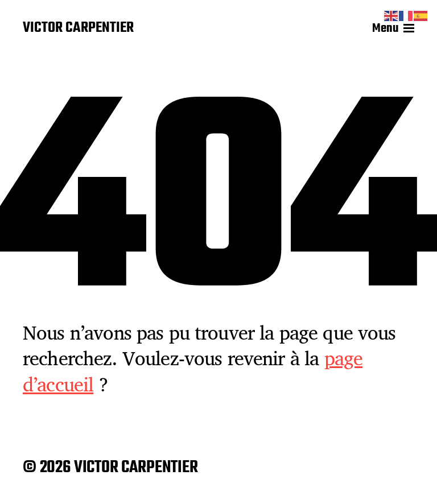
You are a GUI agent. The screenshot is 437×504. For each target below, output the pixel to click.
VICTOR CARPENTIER (78, 28)
